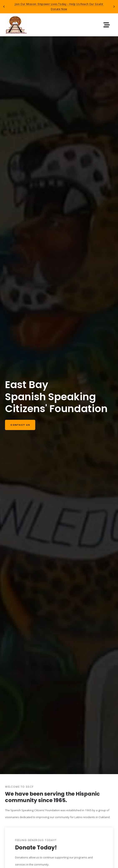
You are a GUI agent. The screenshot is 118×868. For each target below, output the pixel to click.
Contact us (20, 425)
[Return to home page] (16, 25)
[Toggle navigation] (107, 25)
